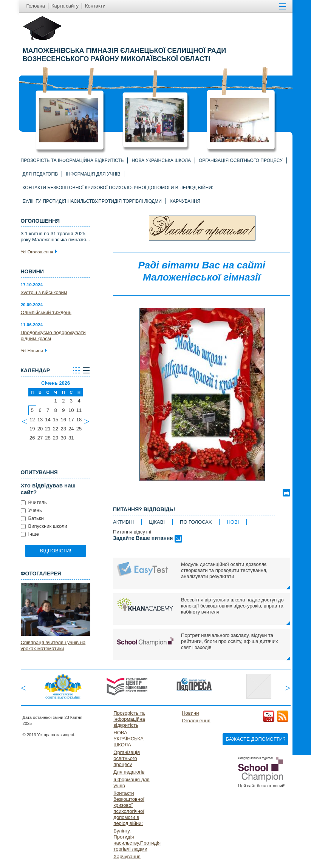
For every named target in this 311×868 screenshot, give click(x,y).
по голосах (196, 522)
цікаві (157, 522)
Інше (30, 534)
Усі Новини (34, 351)
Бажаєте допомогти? (255, 739)
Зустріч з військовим (44, 292)
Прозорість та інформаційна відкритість (72, 160)
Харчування (185, 201)
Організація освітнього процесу (241, 160)
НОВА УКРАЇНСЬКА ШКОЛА (161, 160)
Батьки (32, 518)
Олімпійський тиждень (46, 312)
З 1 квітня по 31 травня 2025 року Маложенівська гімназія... (56, 237)
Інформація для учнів (93, 174)
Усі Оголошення (39, 252)
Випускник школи (44, 526)
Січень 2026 (56, 383)
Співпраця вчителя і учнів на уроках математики (53, 645)
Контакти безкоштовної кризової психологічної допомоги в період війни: (118, 188)
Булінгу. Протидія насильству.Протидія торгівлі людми (92, 201)
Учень (31, 510)
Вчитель (34, 502)
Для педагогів (40, 174)
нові (233, 522)
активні (123, 522)
